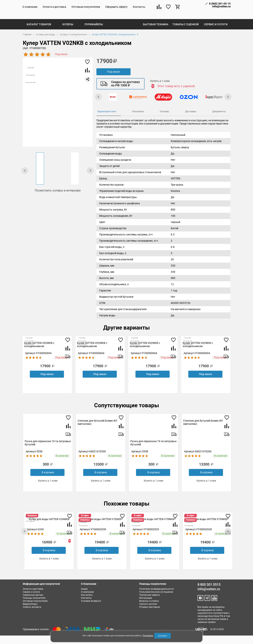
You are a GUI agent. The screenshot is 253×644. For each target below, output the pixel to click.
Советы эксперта (32, 616)
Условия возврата (91, 609)
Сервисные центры (33, 603)
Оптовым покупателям (86, 7)
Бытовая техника (156, 33)
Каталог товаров (39, 33)
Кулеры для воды (46, 43)
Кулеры (68, 33)
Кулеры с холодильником (74, 43)
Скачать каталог (148, 612)
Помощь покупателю (34, 606)
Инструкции (146, 606)
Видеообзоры (30, 612)
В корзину (47, 481)
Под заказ (113, 80)
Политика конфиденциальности (156, 597)
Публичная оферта (150, 603)
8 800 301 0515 (209, 593)
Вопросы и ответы (149, 609)
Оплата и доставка (54, 7)
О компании (30, 7)
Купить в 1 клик (160, 89)
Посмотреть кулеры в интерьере (58, 199)
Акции (84, 597)
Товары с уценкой (186, 33)
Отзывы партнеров (150, 616)
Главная (27, 43)
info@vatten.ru (221, 7)
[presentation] (25, 179)
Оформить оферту (116, 7)
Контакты (139, 7)
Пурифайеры (94, 33)
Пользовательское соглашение (156, 600)
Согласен (163, 636)
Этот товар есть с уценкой (176, 95)
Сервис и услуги (216, 33)
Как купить (87, 603)
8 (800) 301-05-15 (220, 4)
